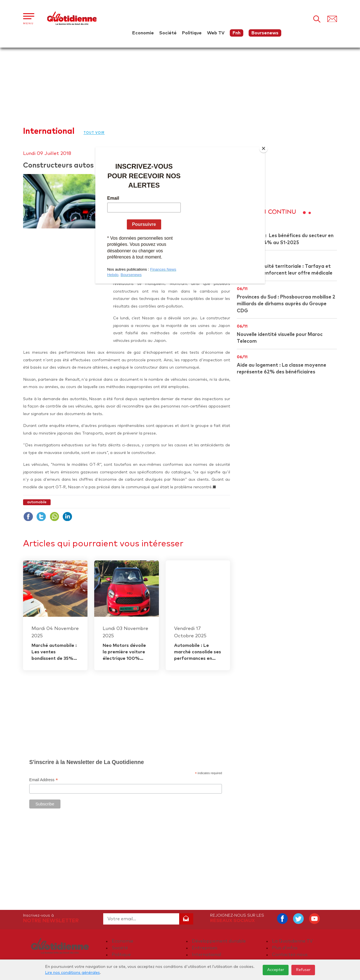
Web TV (216, 33)
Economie (143, 33)
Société (168, 33)
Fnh (237, 33)
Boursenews (265, 33)
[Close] (264, 148)
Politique (192, 33)
